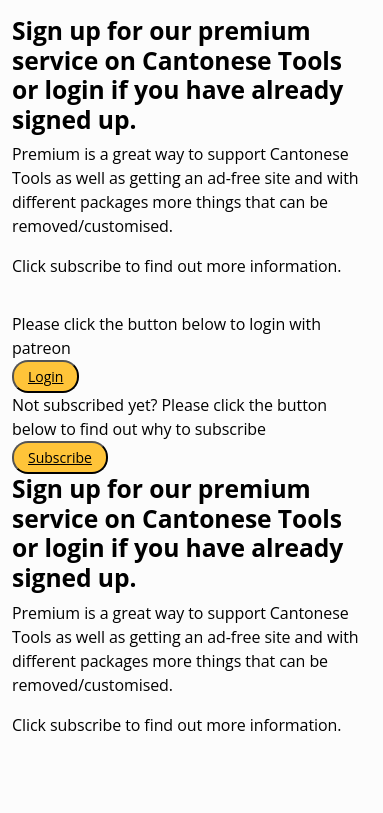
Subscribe (60, 457)
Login (45, 376)
